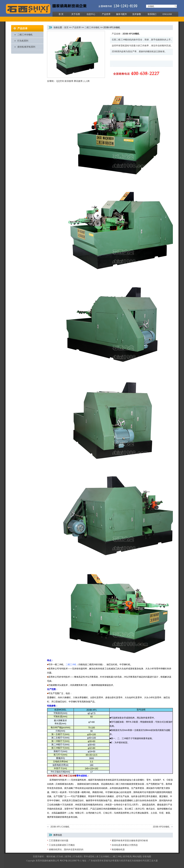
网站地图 (137, 857)
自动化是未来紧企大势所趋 (125, 845)
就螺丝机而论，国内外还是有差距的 (66, 850)
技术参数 (137, 14)
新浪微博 (69, 81)
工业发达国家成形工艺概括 (62, 845)
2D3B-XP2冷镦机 (161, 827)
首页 (66, 27)
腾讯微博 (78, 81)
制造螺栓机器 (118, 850)
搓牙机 (68, 857)
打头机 (60, 857)
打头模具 (78, 857)
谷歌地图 (147, 857)
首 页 (61, 14)
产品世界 (106, 14)
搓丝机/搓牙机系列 (26, 47)
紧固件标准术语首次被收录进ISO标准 (130, 841)
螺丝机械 (51, 857)
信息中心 (91, 14)
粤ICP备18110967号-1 (71, 861)
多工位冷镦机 (103, 857)
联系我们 (152, 14)
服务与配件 (121, 14)
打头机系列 (23, 41)
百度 (35, 857)
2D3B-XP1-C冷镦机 (60, 827)
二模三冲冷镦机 (25, 35)
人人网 (86, 81)
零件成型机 (89, 857)
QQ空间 (60, 81)
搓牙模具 (127, 857)
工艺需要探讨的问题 (59, 841)
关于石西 (76, 14)
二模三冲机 (116, 857)
